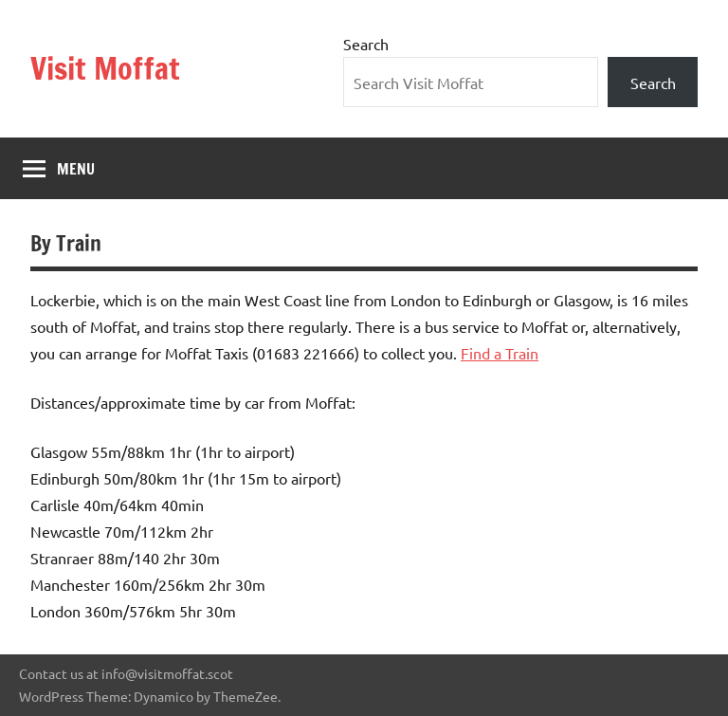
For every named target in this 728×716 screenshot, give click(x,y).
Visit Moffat (105, 68)
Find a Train (500, 353)
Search (366, 44)
